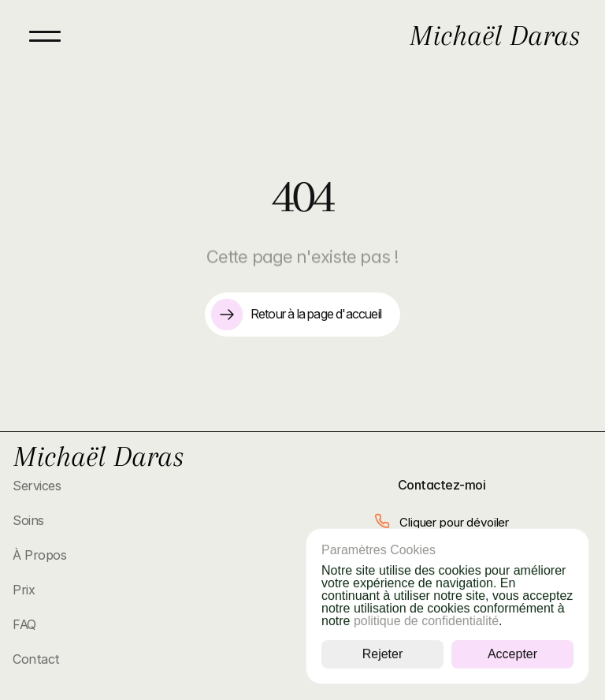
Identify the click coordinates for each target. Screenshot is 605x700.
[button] (442, 522)
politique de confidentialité (426, 621)
